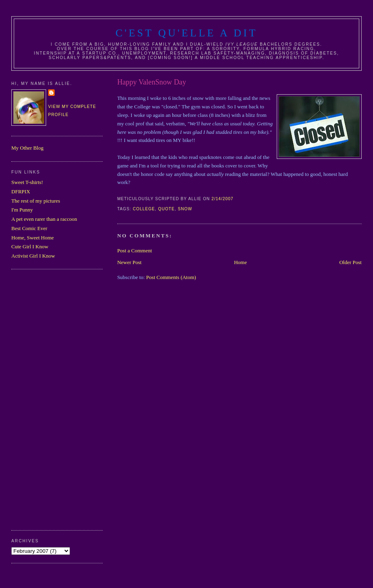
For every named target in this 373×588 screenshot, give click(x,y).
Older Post (351, 262)
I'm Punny (22, 210)
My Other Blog (27, 148)
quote (166, 209)
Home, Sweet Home (33, 238)
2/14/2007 (223, 199)
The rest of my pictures (36, 201)
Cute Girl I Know (30, 246)
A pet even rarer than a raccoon (44, 219)
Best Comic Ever (29, 228)
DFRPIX (21, 191)
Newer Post (129, 262)
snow (185, 209)
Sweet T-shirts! (27, 182)
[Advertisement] (44, 399)
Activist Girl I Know (33, 256)
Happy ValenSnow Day (152, 82)
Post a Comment (135, 251)
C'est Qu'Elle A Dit (186, 33)
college (144, 209)
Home (240, 262)
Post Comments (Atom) (171, 277)
